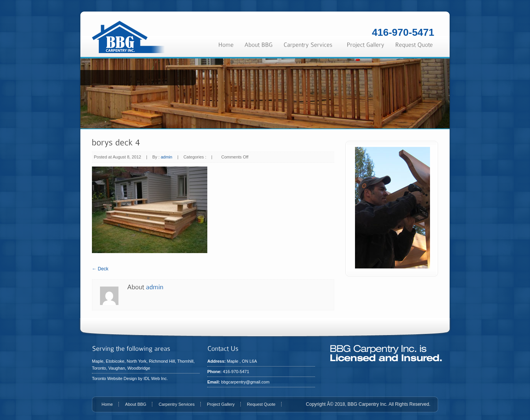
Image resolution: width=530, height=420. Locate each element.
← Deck (100, 269)
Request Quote (261, 404)
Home (107, 404)
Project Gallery (221, 404)
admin (167, 157)
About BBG (136, 404)
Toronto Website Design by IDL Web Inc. (130, 378)
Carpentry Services (177, 404)
